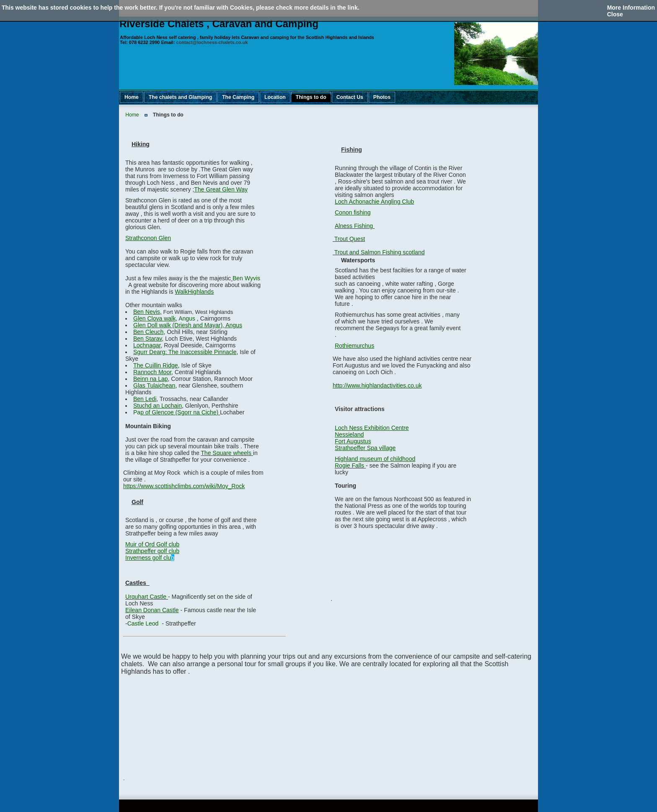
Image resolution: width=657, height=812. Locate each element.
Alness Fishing (354, 226)
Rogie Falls (349, 465)
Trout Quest (350, 239)
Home (132, 115)
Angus (165, 318)
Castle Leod (143, 623)
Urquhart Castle (146, 597)
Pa (176, 412)
